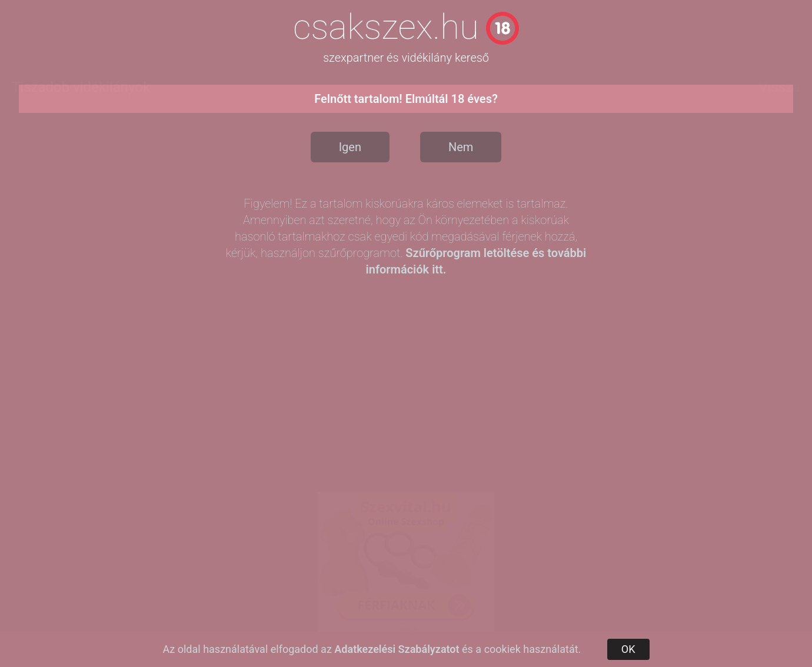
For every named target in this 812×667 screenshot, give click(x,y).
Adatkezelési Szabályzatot (397, 649)
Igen (350, 147)
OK (628, 649)
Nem (461, 147)
